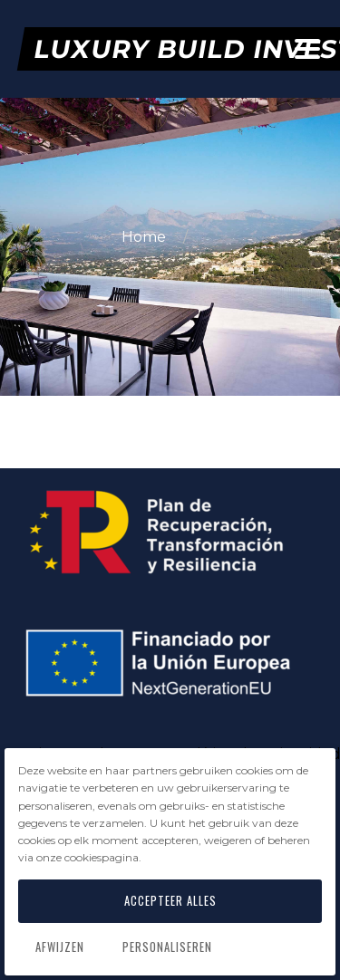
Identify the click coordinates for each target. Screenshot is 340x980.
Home (146, 237)
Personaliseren (167, 947)
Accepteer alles (170, 901)
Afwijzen (60, 947)
